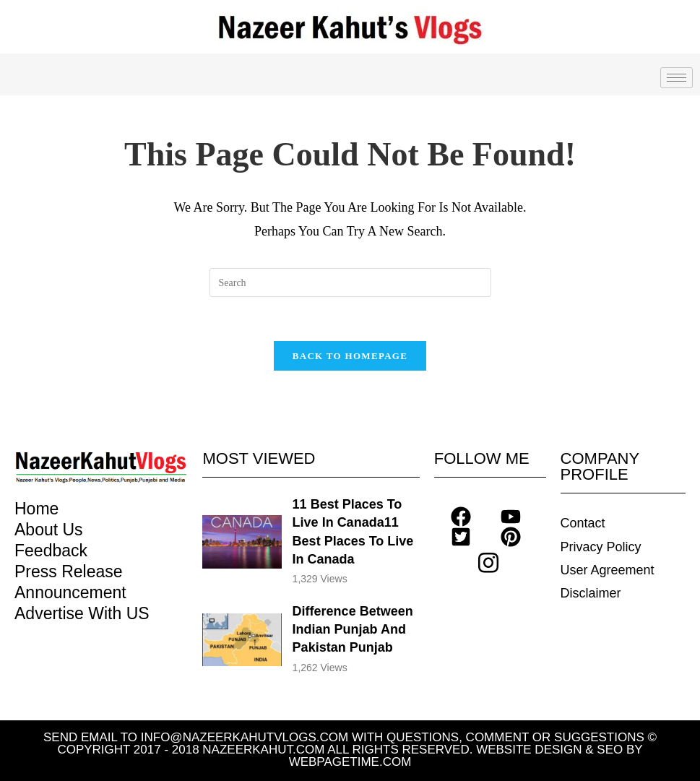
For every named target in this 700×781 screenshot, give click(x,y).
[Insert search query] (350, 282)
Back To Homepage (350, 356)
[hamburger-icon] (677, 78)
